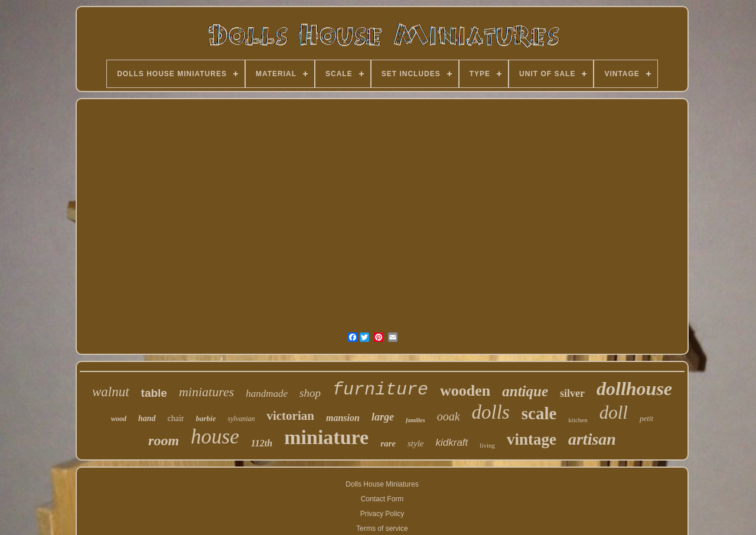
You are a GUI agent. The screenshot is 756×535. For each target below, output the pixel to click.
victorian (290, 416)
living (487, 445)
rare (388, 443)
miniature (326, 437)
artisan (592, 439)
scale (539, 413)
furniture (380, 390)
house (215, 437)
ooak (449, 416)
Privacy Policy (382, 514)
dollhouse (634, 389)
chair (176, 418)
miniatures (206, 392)
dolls (491, 412)
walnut (111, 392)
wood (119, 419)
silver (572, 393)
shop (310, 393)
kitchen (578, 420)
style (416, 443)
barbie (206, 418)
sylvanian (241, 419)
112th (262, 443)
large (383, 417)
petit (646, 418)
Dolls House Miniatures (382, 484)
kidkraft (452, 443)
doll (614, 412)
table (154, 393)
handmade (267, 394)
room (164, 441)
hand (147, 418)
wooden (465, 391)
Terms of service (382, 529)
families (416, 420)
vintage (532, 439)
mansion (343, 418)
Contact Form (382, 499)
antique (525, 391)
